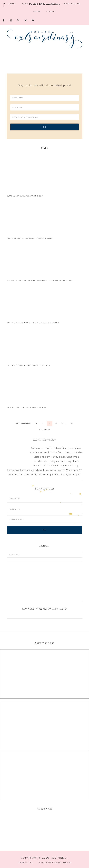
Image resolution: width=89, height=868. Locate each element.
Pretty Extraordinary (44, 39)
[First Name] (44, 98)
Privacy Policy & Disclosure (55, 863)
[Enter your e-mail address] (44, 117)
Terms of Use (25, 863)
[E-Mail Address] (44, 519)
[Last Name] (44, 107)
